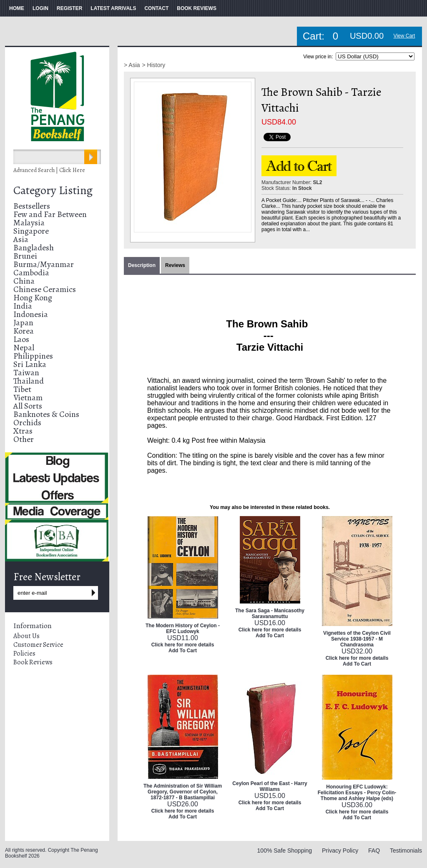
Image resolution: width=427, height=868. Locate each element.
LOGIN (40, 8)
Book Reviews (33, 662)
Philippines (33, 356)
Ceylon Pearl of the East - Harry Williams (270, 786)
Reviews (175, 265)
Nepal (24, 348)
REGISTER (69, 8)
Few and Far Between (50, 214)
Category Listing (53, 190)
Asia (21, 239)
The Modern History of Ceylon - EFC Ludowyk (183, 629)
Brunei (25, 256)
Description (142, 265)
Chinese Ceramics (45, 289)
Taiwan (26, 373)
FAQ (374, 851)
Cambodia (31, 273)
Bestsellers (32, 206)
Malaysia (29, 223)
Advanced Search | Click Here (49, 170)
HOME (17, 8)
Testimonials (406, 851)
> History (154, 65)
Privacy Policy (340, 851)
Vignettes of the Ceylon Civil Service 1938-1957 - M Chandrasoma (357, 639)
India (23, 306)
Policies (24, 653)
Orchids (27, 423)
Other (24, 439)
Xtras (23, 431)
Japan (23, 323)
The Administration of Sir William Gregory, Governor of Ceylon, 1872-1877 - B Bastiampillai (183, 792)
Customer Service (38, 645)
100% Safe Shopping (285, 851)
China (24, 281)
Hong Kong (33, 298)
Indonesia (31, 314)
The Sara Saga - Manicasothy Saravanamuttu (270, 614)
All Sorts (28, 406)
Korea (24, 331)
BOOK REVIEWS (197, 8)
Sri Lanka (30, 364)
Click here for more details (183, 645)
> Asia (132, 65)
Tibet (22, 389)
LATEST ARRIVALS (113, 8)
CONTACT (156, 8)
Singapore (31, 231)
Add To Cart (183, 651)
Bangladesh (34, 248)
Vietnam (28, 398)
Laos (21, 339)
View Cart (404, 36)
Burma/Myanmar (44, 264)
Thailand (29, 381)
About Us (26, 636)
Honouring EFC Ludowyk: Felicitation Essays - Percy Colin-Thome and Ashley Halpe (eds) (357, 793)
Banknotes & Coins (46, 414)
